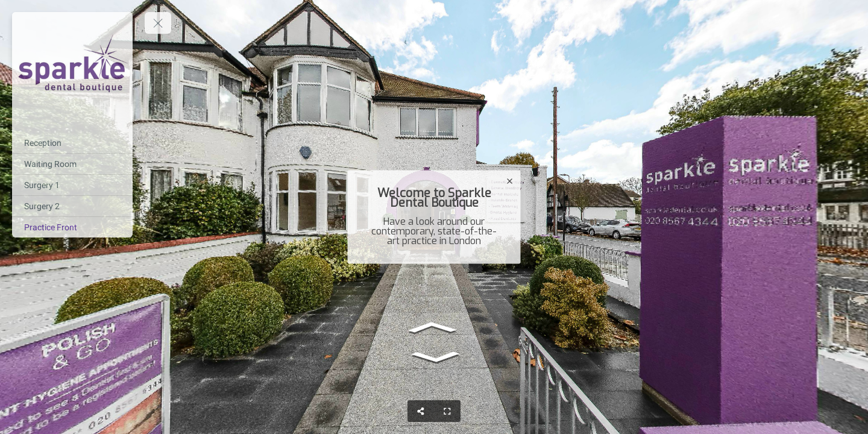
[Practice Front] (72, 227)
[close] (510, 181)
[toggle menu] (158, 23)
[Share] (421, 411)
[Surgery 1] (72, 185)
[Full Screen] (447, 411)
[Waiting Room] (72, 164)
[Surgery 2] (72, 206)
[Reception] (72, 143)
